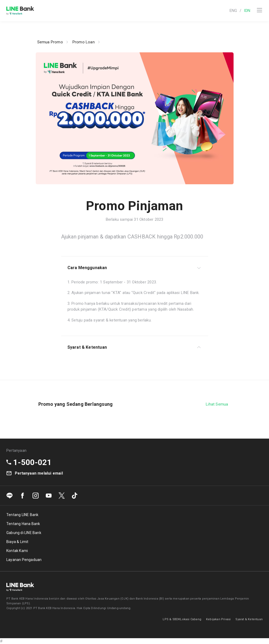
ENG (233, 11)
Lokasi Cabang (191, 619)
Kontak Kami (17, 551)
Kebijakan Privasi (218, 619)
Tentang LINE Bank (22, 515)
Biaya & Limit (17, 542)
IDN (247, 11)
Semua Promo (50, 42)
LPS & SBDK (171, 619)
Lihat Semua (217, 404)
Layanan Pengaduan (24, 560)
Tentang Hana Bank (23, 524)
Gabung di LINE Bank (24, 533)
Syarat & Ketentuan (249, 619)
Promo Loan (84, 42)
